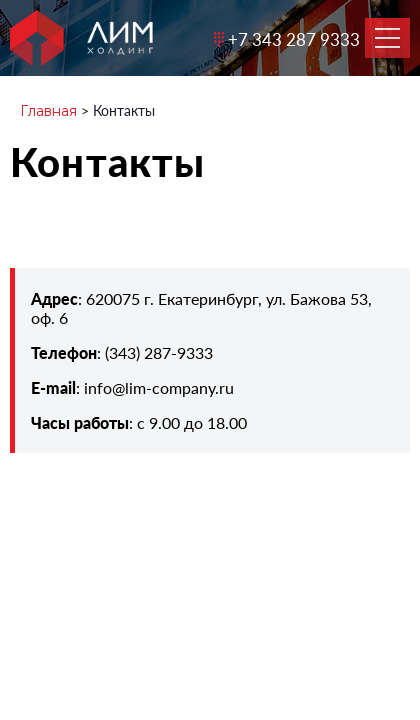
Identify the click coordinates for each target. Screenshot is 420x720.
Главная (48, 111)
